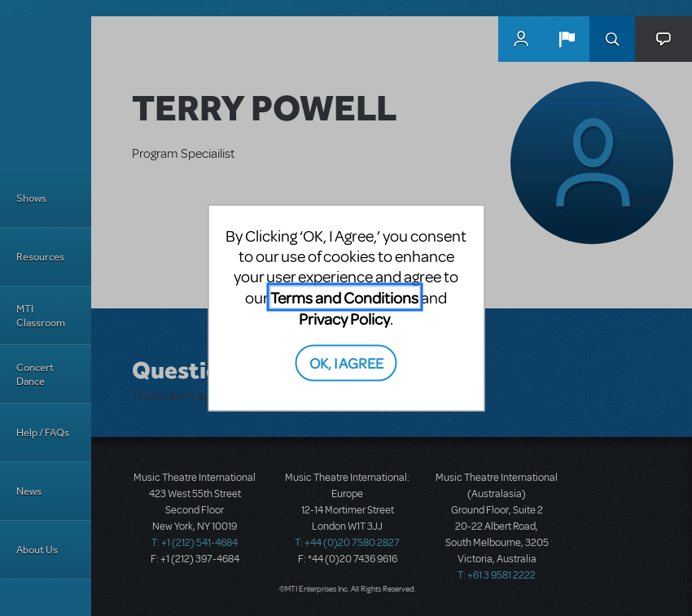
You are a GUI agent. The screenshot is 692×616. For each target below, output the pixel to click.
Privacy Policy (344, 319)
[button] (567, 39)
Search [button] (612, 39)
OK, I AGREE (346, 362)
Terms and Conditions (344, 297)
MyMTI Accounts (521, 39)
